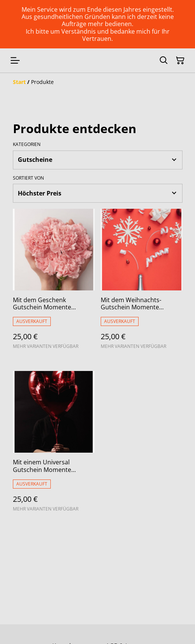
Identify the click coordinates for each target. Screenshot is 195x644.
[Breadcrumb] (98, 82)
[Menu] (15, 61)
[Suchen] (164, 61)
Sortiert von (28, 178)
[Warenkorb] (180, 61)
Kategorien (27, 144)
